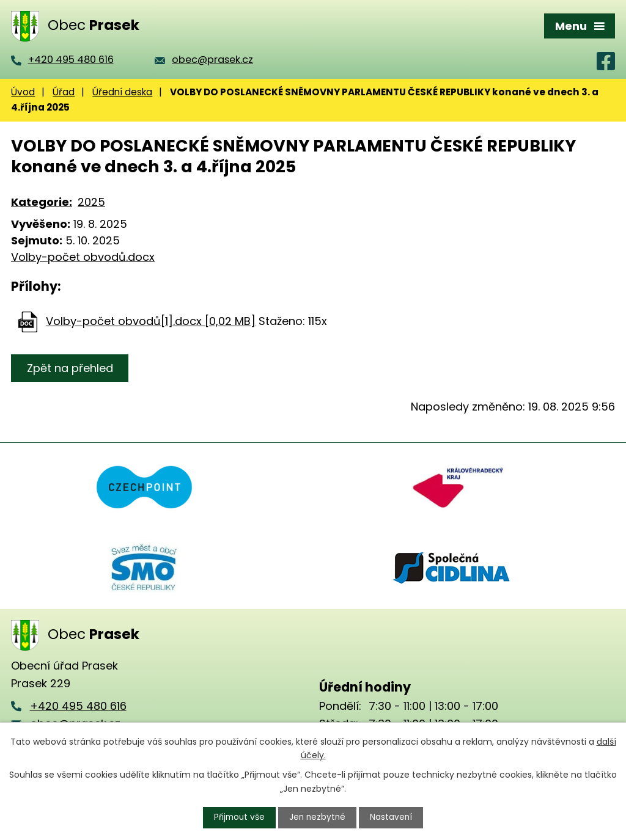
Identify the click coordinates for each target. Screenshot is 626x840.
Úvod (23, 92)
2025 (91, 202)
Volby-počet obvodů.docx (83, 257)
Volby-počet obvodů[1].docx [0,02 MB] (151, 321)
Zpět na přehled (71, 368)
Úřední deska (122, 92)
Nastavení (393, 817)
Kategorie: (42, 202)
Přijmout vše (238, 817)
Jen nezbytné (318, 817)
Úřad (64, 92)
